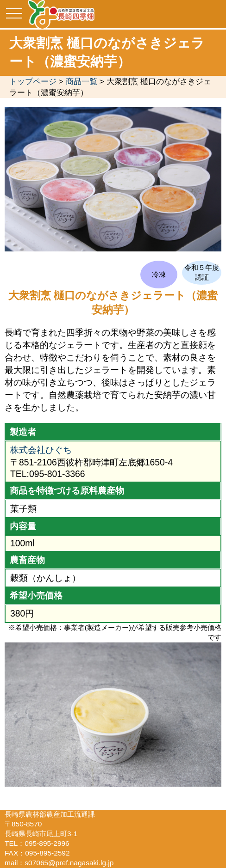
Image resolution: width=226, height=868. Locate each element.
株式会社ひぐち (41, 450)
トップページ (33, 81)
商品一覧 (82, 81)
